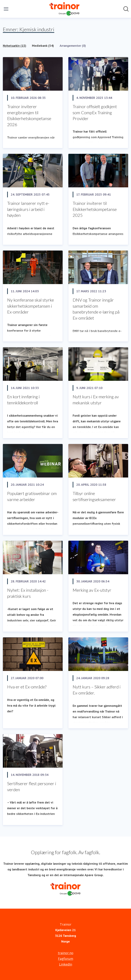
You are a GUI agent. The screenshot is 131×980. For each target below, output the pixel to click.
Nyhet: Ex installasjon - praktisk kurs (28, 593)
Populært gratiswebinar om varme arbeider (32, 496)
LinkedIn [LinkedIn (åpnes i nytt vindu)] (66, 964)
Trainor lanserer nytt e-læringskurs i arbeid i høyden (28, 209)
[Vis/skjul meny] (6, 9)
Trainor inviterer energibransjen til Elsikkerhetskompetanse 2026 (29, 115)
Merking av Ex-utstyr (92, 590)
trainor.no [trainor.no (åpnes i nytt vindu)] (66, 953)
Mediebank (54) (43, 46)
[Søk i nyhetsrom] (126, 9)
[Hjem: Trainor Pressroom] (64, 9)
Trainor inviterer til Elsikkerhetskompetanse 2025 (95, 209)
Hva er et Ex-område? (27, 687)
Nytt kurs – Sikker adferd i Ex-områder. (97, 690)
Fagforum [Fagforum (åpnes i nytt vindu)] (66, 959)
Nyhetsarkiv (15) (15, 46)
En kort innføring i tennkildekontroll (23, 400)
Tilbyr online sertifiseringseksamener (94, 496)
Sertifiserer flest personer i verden (32, 786)
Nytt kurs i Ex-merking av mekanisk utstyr (96, 400)
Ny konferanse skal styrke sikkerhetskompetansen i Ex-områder (31, 306)
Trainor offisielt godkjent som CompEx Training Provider (95, 112)
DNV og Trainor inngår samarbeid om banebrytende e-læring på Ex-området (96, 309)
